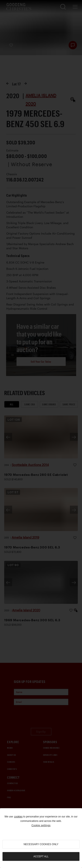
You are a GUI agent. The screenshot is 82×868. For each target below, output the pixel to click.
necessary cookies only (41, 844)
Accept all (41, 856)
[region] (41, 838)
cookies (18, 817)
